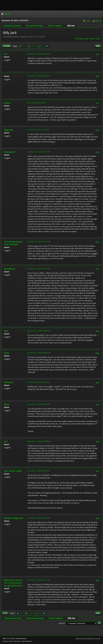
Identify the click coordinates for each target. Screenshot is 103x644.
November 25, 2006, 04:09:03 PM (39, 404)
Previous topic (82, 39)
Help (77, 639)
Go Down (6, 46)
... (40, 46)
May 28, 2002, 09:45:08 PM (36, 103)
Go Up (5, 613)
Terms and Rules (87, 639)
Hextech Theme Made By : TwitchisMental (17, 641)
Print (98, 46)
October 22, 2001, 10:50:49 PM (38, 130)
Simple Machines (21, 638)
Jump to (62, 623)
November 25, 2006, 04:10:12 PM (39, 152)
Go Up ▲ (97, 639)
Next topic (95, 39)
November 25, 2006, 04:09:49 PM (39, 54)
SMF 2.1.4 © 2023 (9, 638)
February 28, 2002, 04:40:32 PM (38, 382)
